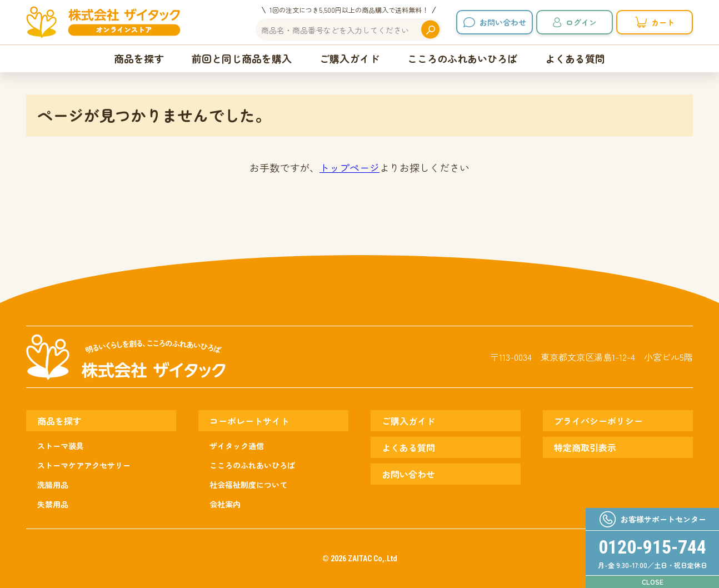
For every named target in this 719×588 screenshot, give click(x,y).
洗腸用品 (53, 485)
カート (663, 22)
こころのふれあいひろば (462, 58)
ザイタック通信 (237, 446)
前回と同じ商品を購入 (242, 58)
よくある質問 (575, 58)
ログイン (581, 22)
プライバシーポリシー (598, 421)
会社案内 (225, 504)
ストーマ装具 (61, 446)
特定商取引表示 (585, 447)
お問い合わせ (503, 22)
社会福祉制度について (248, 485)
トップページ (349, 167)
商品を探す (139, 58)
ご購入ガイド (349, 58)
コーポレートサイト (249, 421)
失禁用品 (53, 504)
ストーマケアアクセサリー (84, 465)
